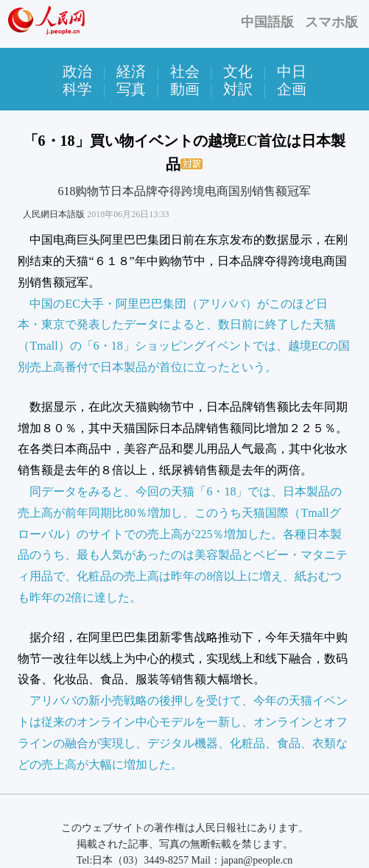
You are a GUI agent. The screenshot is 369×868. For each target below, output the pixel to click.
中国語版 (267, 22)
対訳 (238, 89)
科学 (77, 89)
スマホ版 (331, 22)
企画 (292, 89)
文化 (238, 71)
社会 (185, 71)
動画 (185, 89)
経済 (131, 71)
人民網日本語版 (54, 214)
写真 (131, 89)
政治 (77, 71)
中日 (292, 71)
